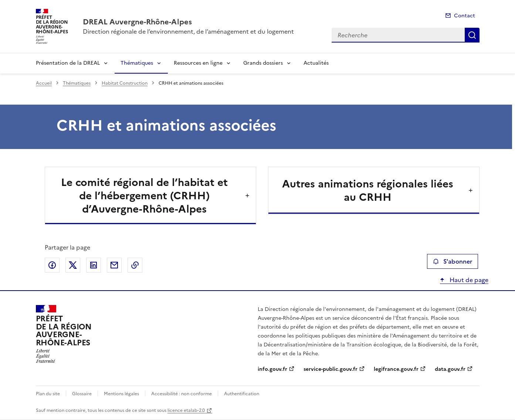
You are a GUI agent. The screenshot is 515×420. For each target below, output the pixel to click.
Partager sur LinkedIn (94, 265)
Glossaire (82, 394)
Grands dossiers (263, 63)
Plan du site (48, 394)
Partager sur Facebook (52, 265)
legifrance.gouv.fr (396, 369)
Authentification (242, 394)
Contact (465, 16)
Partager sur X (73, 265)
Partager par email (114, 265)
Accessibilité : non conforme (182, 394)
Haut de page (468, 280)
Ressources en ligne (198, 63)
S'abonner (452, 261)
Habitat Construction (125, 83)
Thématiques (137, 63)
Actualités (316, 63)
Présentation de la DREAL (68, 63)
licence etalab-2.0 (186, 410)
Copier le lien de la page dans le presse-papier (135, 265)
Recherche (472, 35)
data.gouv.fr (450, 369)
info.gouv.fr (272, 369)
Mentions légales (121, 394)
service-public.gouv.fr (331, 369)
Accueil (44, 83)
